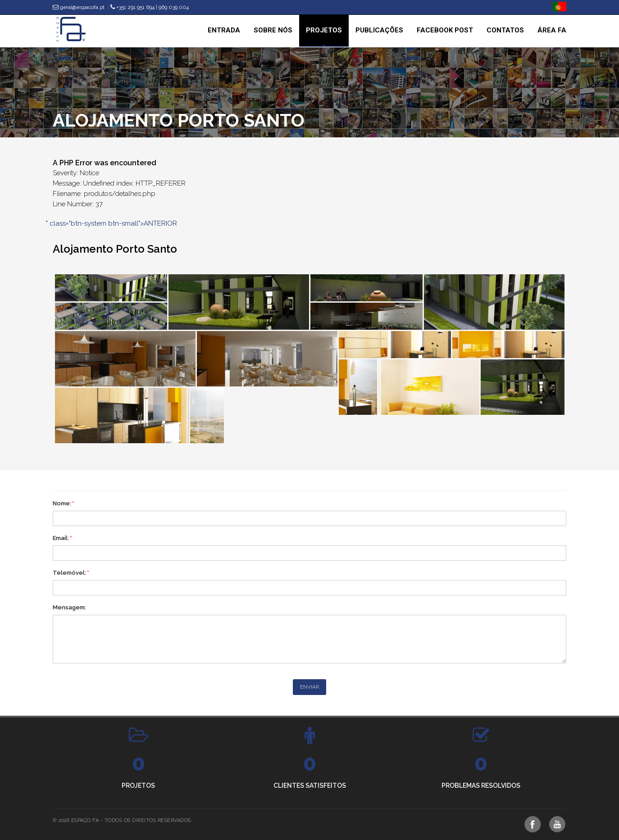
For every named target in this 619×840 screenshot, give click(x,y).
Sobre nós (273, 30)
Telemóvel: (71, 573)
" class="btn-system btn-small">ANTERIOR (112, 223)
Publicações (379, 30)
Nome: (64, 503)
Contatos (505, 30)
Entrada (224, 30)
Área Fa (552, 30)
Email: (62, 538)
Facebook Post (445, 30)
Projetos (324, 30)
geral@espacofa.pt (79, 7)
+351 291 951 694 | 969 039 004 (150, 7)
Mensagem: (69, 607)
